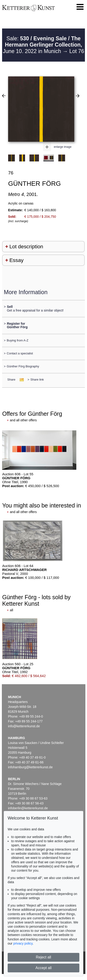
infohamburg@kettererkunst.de (30, 767)
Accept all (43, 968)
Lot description (26, 247)
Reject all (44, 957)
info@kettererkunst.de (24, 726)
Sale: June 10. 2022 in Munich (42, 45)
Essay (16, 260)
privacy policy (23, 943)
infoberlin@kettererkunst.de (28, 808)
